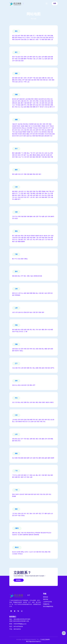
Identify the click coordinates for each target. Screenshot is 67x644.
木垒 (40, 132)
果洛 (22, 236)
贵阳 (13, 276)
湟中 (49, 236)
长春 (13, 385)
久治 (46, 240)
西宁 (13, 236)
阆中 (40, 157)
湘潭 (28, 458)
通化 (31, 385)
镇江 (37, 420)
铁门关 (31, 126)
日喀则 (36, 99)
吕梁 (34, 312)
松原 (25, 385)
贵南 (52, 238)
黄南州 (33, 236)
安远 (19, 197)
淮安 (43, 420)
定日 (16, 101)
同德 (43, 238)
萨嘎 (37, 101)
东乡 (43, 195)
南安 (49, 78)
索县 (19, 105)
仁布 (40, 101)
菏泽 (25, 439)
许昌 (49, 330)
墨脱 (28, 107)
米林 (31, 107)
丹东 (19, 368)
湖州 (25, 57)
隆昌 (34, 157)
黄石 (25, 36)
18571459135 (17, 629)
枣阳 (13, 40)
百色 (44, 494)
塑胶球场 (46, 599)
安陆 (25, 40)
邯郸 (25, 402)
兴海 (49, 238)
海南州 (37, 236)
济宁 (22, 439)
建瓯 (13, 80)
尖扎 (31, 240)
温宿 (42, 136)
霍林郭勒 (37, 535)
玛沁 (34, 240)
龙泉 (52, 59)
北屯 (22, 130)
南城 (43, 197)
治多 (16, 242)
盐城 (25, 420)
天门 (34, 36)
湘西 (49, 458)
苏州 (19, 420)
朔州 (43, 312)
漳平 (24, 80)
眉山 (28, 153)
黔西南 (36, 276)
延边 (19, 385)
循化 (25, 238)
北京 (13, 402)
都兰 (22, 240)
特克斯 (20, 134)
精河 (25, 136)
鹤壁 (52, 330)
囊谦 (19, 242)
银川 (13, 259)
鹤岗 (46, 552)
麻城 (31, 40)
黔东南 (40, 276)
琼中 (16, 516)
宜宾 (16, 155)
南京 (16, 420)
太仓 (29, 422)
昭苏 (16, 134)
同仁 (25, 240)
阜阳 (25, 349)
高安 (22, 193)
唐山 (19, 402)
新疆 (16, 120)
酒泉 (25, 217)
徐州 (22, 420)
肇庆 (46, 475)
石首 (41, 38)
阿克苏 (18, 126)
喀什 (41, 124)
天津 (16, 402)
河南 (16, 325)
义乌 (37, 59)
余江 (16, 197)
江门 (28, 475)
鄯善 (49, 130)
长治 (22, 312)
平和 (13, 82)
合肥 (13, 349)
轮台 (31, 136)
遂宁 (25, 155)
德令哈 (46, 236)
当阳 (50, 38)
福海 (53, 134)
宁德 (34, 78)
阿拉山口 (24, 128)
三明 (28, 78)
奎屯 (13, 130)
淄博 (31, 439)
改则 (25, 107)
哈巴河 (14, 136)
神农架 (20, 38)
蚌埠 (31, 349)
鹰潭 (40, 192)
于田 (13, 132)
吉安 (22, 192)
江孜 (51, 99)
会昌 (34, 195)
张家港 (20, 422)
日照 (40, 439)
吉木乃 (21, 136)
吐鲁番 (14, 126)
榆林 (31, 174)
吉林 (16, 381)
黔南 (16, 276)
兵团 (25, 130)
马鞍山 (21, 351)
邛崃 (16, 157)
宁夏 (16, 254)
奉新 (46, 197)
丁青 (16, 105)
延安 (37, 174)
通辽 (19, 533)
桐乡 (31, 59)
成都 (16, 153)
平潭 (25, 82)
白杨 (16, 132)
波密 (43, 103)
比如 (37, 105)
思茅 (49, 293)
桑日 (22, 103)
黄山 (43, 349)
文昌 (22, 514)
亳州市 (17, 351)
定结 (45, 99)
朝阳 (28, 368)
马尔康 (47, 155)
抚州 (31, 192)
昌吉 (38, 124)
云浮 (25, 477)
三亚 (13, 514)
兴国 (37, 193)
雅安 (31, 155)
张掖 (28, 217)
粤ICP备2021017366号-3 (34, 642)
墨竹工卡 (52, 107)
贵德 (46, 238)
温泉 (28, 136)
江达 (13, 105)
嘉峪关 (52, 217)
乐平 (16, 193)
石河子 (48, 126)
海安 (38, 422)
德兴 (37, 197)
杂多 (52, 240)
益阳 (46, 458)
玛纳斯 (28, 132)
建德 (46, 57)
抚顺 (37, 368)
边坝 (49, 103)
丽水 (40, 57)
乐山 (49, 153)
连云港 (52, 420)
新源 (13, 134)
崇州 (13, 157)
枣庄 (19, 441)
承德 (40, 402)
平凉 (40, 217)
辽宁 (16, 364)
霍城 (49, 132)
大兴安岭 (15, 554)
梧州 (32, 494)
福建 (16, 74)
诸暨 (22, 59)
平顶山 (17, 332)
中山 (16, 475)
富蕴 (50, 134)
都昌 (34, 193)
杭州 (13, 57)
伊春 (49, 552)
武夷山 (20, 80)
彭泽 (22, 197)
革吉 (16, 107)
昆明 (13, 293)
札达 (22, 107)
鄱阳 (16, 199)
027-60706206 (18, 627)
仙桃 (31, 36)
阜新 (40, 368)
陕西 (16, 170)
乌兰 (16, 240)
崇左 (50, 494)
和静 (52, 130)
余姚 (49, 57)
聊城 (52, 439)
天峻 (19, 240)
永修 (52, 195)
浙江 (16, 52)
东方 (25, 514)
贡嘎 (13, 103)
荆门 (43, 36)
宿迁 (49, 420)
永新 (31, 195)
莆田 (16, 78)
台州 (28, 57)
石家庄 (43, 402)
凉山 (28, 155)
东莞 (22, 475)
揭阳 (16, 477)
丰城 (47, 192)
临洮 (16, 219)
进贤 (28, 193)
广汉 (22, 157)
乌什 (51, 136)
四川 (16, 149)
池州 (49, 349)
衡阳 (22, 458)
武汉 (13, 36)
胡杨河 (27, 126)
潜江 (46, 36)
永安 (52, 78)
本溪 (46, 368)
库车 (47, 128)
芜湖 (16, 349)
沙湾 (31, 134)
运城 (19, 312)
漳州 (25, 78)
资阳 (13, 155)
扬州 (40, 420)
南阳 (16, 330)
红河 (16, 293)
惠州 (25, 475)
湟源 (52, 236)
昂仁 (28, 101)
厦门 (22, 78)
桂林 (29, 494)
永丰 (40, 195)
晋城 (25, 312)
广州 (13, 475)
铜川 (40, 174)
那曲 (29, 99)
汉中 (22, 174)
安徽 (16, 344)
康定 (46, 157)
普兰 (13, 107)
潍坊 (37, 439)
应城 (22, 40)
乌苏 (53, 128)
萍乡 (37, 192)
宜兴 (26, 422)
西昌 (49, 157)
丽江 (43, 293)
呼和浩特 (38, 533)
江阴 (16, 422)
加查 (52, 101)
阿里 (32, 99)
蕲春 (43, 40)
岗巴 (31, 101)
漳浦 (44, 80)
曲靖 (28, 293)
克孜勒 (22, 126)
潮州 (52, 475)
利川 (35, 38)
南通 (31, 420)
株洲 (25, 458)
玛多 (49, 240)
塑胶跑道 (46, 597)
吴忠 (19, 259)
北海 (21, 494)
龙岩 (37, 78)
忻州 (28, 312)
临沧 (46, 293)
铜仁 (25, 276)
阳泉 (40, 312)
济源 (13, 332)
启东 (35, 422)
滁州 (13, 351)
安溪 (41, 80)
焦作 (40, 330)
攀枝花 (35, 155)
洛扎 (16, 103)
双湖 (46, 105)
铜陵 (46, 349)
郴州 (40, 458)
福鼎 (29, 80)
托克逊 (20, 132)
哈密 (35, 124)
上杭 (28, 82)
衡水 (34, 402)
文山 (22, 293)
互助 (19, 238)
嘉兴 (19, 57)
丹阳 (41, 422)
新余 (28, 192)
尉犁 (37, 130)
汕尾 (31, 477)
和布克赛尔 (41, 134)
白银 (34, 217)
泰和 (19, 195)
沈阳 (16, 368)
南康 (13, 193)
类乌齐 (42, 107)
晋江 (46, 78)
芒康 (37, 103)
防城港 (14, 496)
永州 (31, 458)
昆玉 (19, 130)
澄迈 (40, 514)
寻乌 (13, 199)
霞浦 (53, 80)
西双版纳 (18, 295)
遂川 (16, 195)
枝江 (53, 38)
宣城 (40, 349)
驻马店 (21, 332)
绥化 (43, 552)
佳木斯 (18, 552)
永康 (16, 61)
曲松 (19, 103)
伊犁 (47, 124)
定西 (37, 217)
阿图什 (39, 126)
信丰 (43, 193)
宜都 (47, 38)
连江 (47, 80)
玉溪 (40, 293)
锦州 (25, 368)
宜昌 (16, 36)
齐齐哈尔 (20, 554)
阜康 (44, 128)
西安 (13, 174)
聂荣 (31, 105)
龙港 (22, 61)
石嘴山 (26, 259)
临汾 (31, 312)
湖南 (16, 454)
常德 (19, 458)
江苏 (16, 415)
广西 (16, 490)
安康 (28, 174)
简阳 (37, 157)
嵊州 (25, 59)
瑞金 (46, 193)
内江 (43, 153)
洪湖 (38, 38)
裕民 (37, 134)
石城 (52, 197)
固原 (22, 259)
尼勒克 (24, 134)
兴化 (44, 422)
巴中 (34, 153)
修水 (25, 193)
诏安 (50, 80)
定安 (13, 516)
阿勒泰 (43, 126)
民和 (16, 238)
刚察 (34, 238)
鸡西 (37, 552)
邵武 (16, 80)
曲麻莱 (23, 242)
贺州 (47, 494)
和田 (44, 124)
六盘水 (32, 276)
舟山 (37, 57)
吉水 (25, 195)
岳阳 (34, 458)
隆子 (31, 103)
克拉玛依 (20, 124)
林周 (42, 99)
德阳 (19, 153)
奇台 (32, 132)
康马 (19, 101)
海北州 (29, 236)
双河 (16, 130)
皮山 (46, 130)
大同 (16, 312)
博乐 (28, 130)
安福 (49, 195)
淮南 (37, 349)
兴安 (25, 533)
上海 (13, 420)
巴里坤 (40, 128)
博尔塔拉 (26, 124)
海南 (16, 509)
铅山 (46, 195)
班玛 (37, 240)
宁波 (16, 57)
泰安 (34, 439)
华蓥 (52, 157)
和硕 (37, 136)
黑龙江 (17, 548)
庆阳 (19, 217)
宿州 (22, 349)
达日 (43, 240)
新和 (48, 136)
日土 (19, 107)
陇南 (31, 217)
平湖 (28, 59)
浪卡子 (38, 107)
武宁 (28, 197)
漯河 (46, 330)
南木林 (14, 99)
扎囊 (25, 103)
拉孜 (13, 101)
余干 (53, 192)
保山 (37, 293)
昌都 (21, 99)
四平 (34, 385)
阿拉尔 (52, 126)
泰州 (46, 420)
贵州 (16, 272)
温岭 (49, 59)
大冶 (32, 38)
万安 (49, 197)
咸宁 (19, 36)
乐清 (19, 59)
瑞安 (16, 59)
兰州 (13, 217)
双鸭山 (22, 552)
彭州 (51, 155)
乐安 (25, 197)
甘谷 (13, 219)
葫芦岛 (52, 368)
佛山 (37, 475)
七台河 (31, 552)
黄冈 (16, 38)
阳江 (19, 477)
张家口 (52, 402)
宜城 (16, 40)
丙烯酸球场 (46, 604)
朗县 (43, 101)
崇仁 (34, 197)
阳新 (46, 40)
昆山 (13, 422)
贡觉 (46, 103)
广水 (40, 40)
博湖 (39, 136)
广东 (16, 471)
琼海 (19, 514)
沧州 (31, 402)
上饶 (19, 192)
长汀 (22, 82)
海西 (16, 236)
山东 (16, 434)
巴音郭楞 (31, 124)
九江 (25, 192)
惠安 (35, 80)
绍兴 (22, 57)
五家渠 (14, 128)
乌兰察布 (20, 535)
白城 (22, 385)
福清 (40, 78)
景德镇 (43, 192)
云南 (16, 289)
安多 (43, 105)
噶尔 (49, 105)
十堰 (37, 36)
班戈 (40, 105)
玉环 (13, 61)
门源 (37, 238)
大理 (19, 293)
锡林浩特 (31, 535)
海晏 (28, 238)
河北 (16, 398)
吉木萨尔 (36, 132)
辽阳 (22, 368)
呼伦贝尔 (49, 533)
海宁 (13, 59)
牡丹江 (27, 552)
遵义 (19, 276)
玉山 (49, 193)
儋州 (46, 514)
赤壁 (37, 40)
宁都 (31, 193)
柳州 (26, 494)
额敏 (28, 134)
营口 (31, 368)
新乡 (19, 330)
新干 (19, 199)
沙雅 (45, 136)
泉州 (19, 78)
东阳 (40, 59)
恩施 (52, 36)
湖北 (16, 31)
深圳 (19, 475)
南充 (19, 155)
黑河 (40, 552)
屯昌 (19, 516)
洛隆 (52, 103)
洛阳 (25, 330)
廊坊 (37, 402)
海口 (16, 514)
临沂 (19, 439)
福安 (26, 80)
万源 (43, 157)
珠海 (31, 475)
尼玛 (34, 105)
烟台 (28, 439)
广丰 (19, 193)
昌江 (28, 514)
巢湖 (52, 349)
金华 (43, 57)
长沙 (13, 458)
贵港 (13, 494)
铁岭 (49, 368)
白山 (16, 385)
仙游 (32, 80)
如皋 (32, 422)
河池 (41, 494)
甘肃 (16, 212)
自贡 (46, 153)
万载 (22, 195)
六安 (19, 349)
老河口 (28, 38)
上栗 (28, 195)
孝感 (40, 36)
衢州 (31, 57)
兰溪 (34, 59)
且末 (34, 130)
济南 (13, 439)
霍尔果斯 (30, 128)
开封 (37, 330)
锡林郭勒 (26, 535)
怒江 (52, 293)
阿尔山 (33, 533)
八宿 (40, 103)
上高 (31, 197)
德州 (13, 441)
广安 (31, 153)
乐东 (34, 514)
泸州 (22, 155)
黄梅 (49, 40)
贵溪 (52, 193)
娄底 (43, 458)
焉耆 (34, 136)
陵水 (31, 514)
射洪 (31, 157)
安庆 (28, 349)
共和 (40, 238)
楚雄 (34, 293)
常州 (34, 420)
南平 (31, 78)
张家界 (52, 458)
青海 (16, 231)
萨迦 (48, 99)
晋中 (37, 312)
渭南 (25, 174)
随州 (28, 36)
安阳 (22, 330)
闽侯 (38, 80)
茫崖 (13, 240)
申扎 (25, 105)
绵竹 (28, 157)
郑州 (13, 330)
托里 (34, 134)
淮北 (34, 349)
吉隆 (22, 101)
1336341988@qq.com (20, 624)
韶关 (13, 477)
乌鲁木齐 (15, 124)
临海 (46, 59)
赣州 (16, 192)
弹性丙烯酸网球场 (48, 607)
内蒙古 (17, 528)
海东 (19, 236)
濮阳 (43, 330)
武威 (22, 217)
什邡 (25, 157)
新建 (40, 193)
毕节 (22, 276)
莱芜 (16, 441)
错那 (28, 103)
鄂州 (22, 36)
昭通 (31, 293)
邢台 (28, 402)
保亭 (37, 514)
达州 (37, 153)
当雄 (39, 99)
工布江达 (47, 107)
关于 (29, 595)
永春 (16, 82)
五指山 (23, 516)
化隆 (22, 238)
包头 (16, 533)
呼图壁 (24, 132)
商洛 (34, 174)
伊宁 (50, 128)
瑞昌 (37, 195)
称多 (13, 242)
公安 (52, 40)
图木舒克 (19, 128)
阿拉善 (29, 533)
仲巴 (34, 101)
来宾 (38, 494)
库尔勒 (35, 126)
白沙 (52, 514)
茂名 (28, 477)
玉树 (25, 236)
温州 (34, 57)
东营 (49, 439)
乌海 (22, 533)
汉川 (28, 40)
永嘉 (19, 61)
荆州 (49, 36)
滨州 (46, 439)
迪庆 (13, 295)
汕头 (34, 475)
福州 (13, 78)
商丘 (34, 330)
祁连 (31, 238)
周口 (31, 330)
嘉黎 (22, 105)
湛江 (40, 475)
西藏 (16, 95)
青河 (18, 136)
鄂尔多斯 (43, 533)
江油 (19, 157)
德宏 (25, 293)
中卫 (16, 259)
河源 (43, 475)
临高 (49, 514)
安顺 (28, 276)
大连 (13, 368)
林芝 (24, 99)
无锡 (28, 420)
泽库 (28, 240)
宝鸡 (19, 174)
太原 (13, 312)
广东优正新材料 (45, 640)
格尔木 (41, 236)
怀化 (37, 458)
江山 (43, 59)
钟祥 (19, 40)
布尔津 (47, 134)
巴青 (28, 105)
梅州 (22, 477)
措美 (49, 101)
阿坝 (52, 153)
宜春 (34, 192)
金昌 (46, 217)
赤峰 (13, 533)
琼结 (46, 101)
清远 (49, 475)
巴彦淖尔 (15, 535)
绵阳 (25, 153)
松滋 (44, 38)
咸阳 (16, 174)
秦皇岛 (48, 402)
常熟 (24, 422)
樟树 (13, 195)
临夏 (43, 217)
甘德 (40, 240)
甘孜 (40, 153)
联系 (55, 4)
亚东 (25, 101)
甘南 (49, 217)
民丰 (40, 130)
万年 (13, 197)
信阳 (28, 330)
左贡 (34, 103)
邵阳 (16, 458)
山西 (16, 308)
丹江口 (24, 38)
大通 (13, 238)
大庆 (34, 552)
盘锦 (43, 368)
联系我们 (19, 580)
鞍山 (34, 368)
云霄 (19, 82)
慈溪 (52, 57)
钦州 (35, 494)
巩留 (52, 132)
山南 (26, 99)
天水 (16, 217)
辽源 (28, 385)
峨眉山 (39, 155)
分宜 (40, 197)
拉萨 (18, 99)
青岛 (16, 439)
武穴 (34, 40)
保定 (22, 402)
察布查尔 (45, 132)
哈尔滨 (14, 552)
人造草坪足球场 (47, 602)
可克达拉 (35, 128)
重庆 (13, 153)
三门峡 (25, 332)
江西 (16, 187)
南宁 (24, 494)
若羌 (31, 130)
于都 (50, 192)
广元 (22, 153)
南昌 (13, 192)
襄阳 (13, 38)
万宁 (43, 514)
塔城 (50, 124)
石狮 (43, 78)
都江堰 (43, 155)
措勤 (52, 105)
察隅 (34, 107)
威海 (43, 439)
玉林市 (17, 494)
